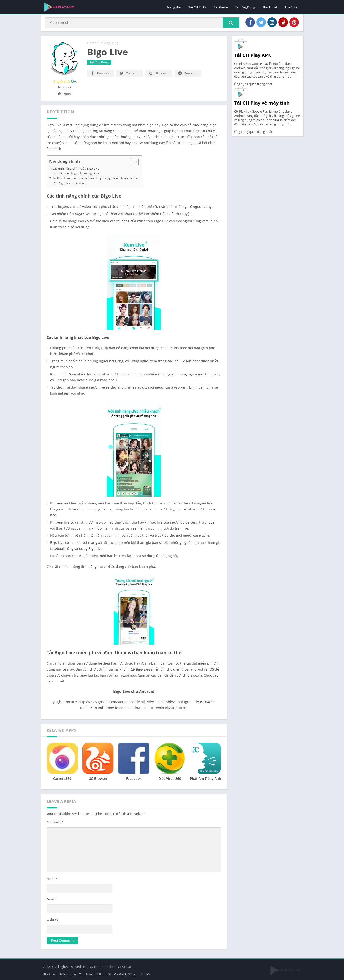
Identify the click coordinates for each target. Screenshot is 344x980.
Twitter (127, 74)
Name (52, 880)
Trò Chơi (291, 7)
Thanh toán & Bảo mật (95, 974)
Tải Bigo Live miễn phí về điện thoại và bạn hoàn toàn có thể (95, 179)
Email (52, 900)
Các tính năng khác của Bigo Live (79, 174)
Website (52, 921)
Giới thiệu (50, 974)
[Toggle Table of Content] (132, 163)
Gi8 (129, 966)
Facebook (100, 74)
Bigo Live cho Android (73, 184)
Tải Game (221, 7)
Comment (55, 823)
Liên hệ (144, 974)
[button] (230, 23)
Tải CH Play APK (253, 56)
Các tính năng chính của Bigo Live (76, 170)
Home (92, 44)
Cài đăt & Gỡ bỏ (125, 974)
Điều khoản (68, 974)
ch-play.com (92, 966)
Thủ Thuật (270, 7)
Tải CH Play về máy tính (262, 104)
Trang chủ (174, 7)
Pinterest (158, 74)
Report (65, 95)
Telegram (187, 74)
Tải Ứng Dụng (245, 7)
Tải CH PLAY (197, 7)
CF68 (121, 966)
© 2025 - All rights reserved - (63, 966)
